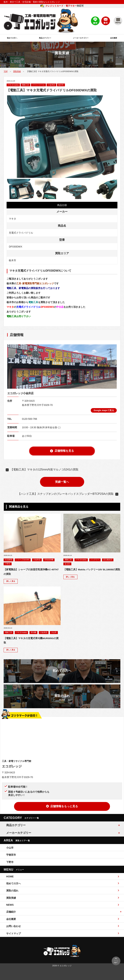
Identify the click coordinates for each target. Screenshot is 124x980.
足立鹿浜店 (108, 560)
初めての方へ (12, 38)
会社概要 (114, 38)
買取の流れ (63, 890)
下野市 (8, 564)
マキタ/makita (13, 85)
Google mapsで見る (104, 410)
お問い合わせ (63, 926)
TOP (6, 71)
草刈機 (33, 632)
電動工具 (25, 85)
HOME (63, 876)
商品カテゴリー (45, 38)
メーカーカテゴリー (81, 38)
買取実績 (17, 71)
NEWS (63, 905)
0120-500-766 (30, 419)
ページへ (116, 960)
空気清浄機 (49, 560)
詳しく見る (11, 581)
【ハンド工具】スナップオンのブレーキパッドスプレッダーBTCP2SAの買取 (66, 494)
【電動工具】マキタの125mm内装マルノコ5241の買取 (44, 470)
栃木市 (61, 85)
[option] (62, 137)
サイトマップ (63, 933)
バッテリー (95, 560)
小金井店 (51, 85)
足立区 (67, 564)
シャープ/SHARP (23, 560)
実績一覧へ (62, 482)
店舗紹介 (11, 912)
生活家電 (8, 560)
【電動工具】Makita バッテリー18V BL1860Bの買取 (92, 570)
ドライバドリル (38, 85)
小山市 (54, 632)
